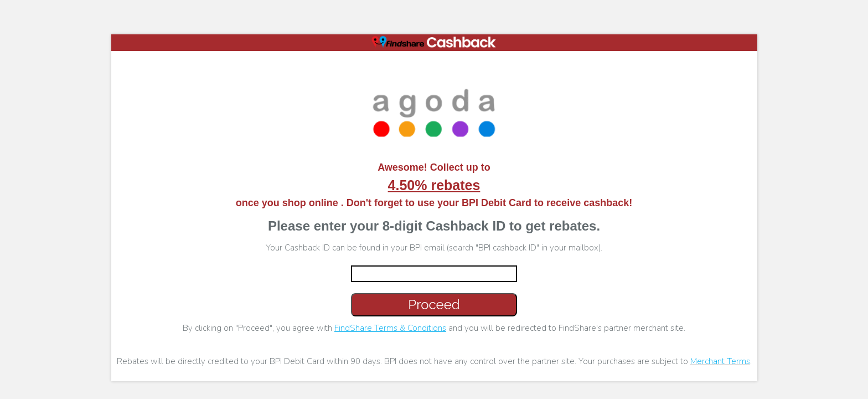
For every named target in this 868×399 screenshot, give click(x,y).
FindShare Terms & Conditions (390, 328)
